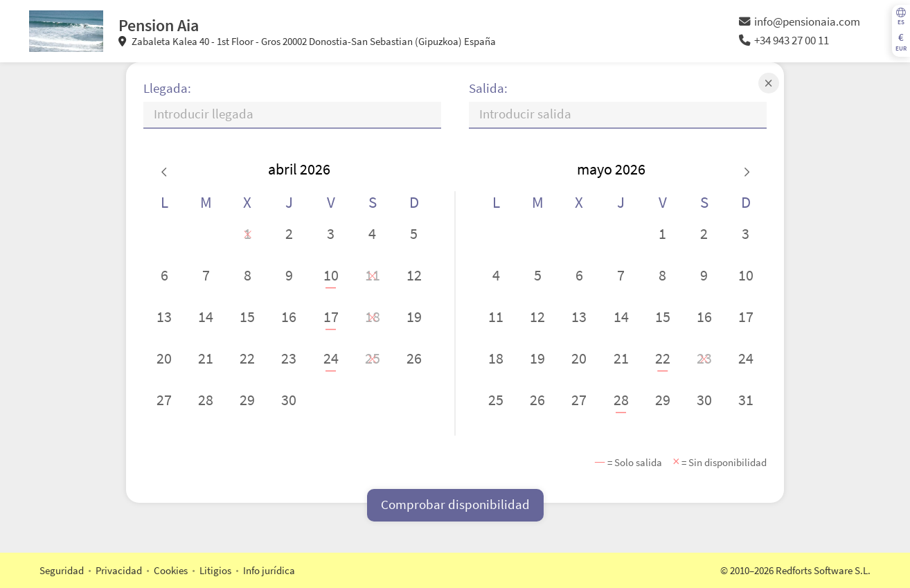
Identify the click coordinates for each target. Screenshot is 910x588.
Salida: (488, 88)
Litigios (215, 570)
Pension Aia (159, 25)
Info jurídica (269, 570)
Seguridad (62, 570)
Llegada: (167, 88)
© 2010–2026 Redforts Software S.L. (795, 570)
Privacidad (119, 570)
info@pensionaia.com (800, 22)
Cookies (171, 570)
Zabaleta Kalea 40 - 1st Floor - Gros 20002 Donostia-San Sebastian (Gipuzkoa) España (307, 41)
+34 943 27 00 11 (784, 41)
